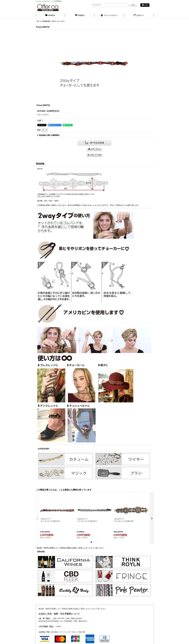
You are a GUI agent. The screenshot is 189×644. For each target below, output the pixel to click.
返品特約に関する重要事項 (48, 135)
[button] (94, 155)
